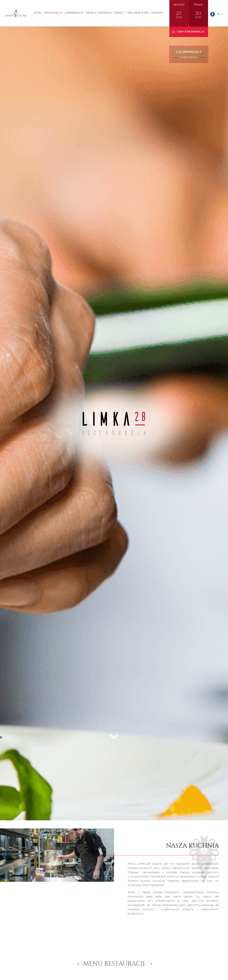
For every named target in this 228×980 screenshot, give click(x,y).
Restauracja (54, 13)
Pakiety (119, 13)
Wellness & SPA (138, 13)
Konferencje (74, 13)
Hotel (38, 13)
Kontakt (157, 13)
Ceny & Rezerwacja (191, 32)
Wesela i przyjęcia (99, 13)
